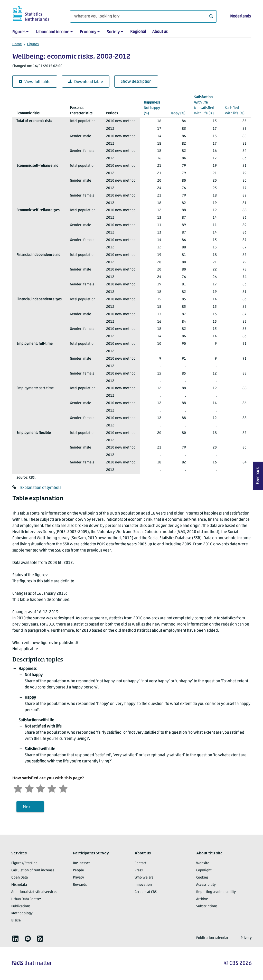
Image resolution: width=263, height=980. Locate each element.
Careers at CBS (146, 892)
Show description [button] (136, 82)
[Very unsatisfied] (18, 788)
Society (113, 32)
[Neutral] (41, 788)
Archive (202, 899)
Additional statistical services (34, 892)
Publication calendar (212, 938)
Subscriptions (207, 906)
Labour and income (53, 32)
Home (17, 44)
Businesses (82, 863)
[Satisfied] (52, 788)
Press (139, 870)
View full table (35, 82)
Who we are (144, 878)
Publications (21, 906)
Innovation (143, 885)
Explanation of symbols (41, 488)
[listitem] (15, 939)
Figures (19, 32)
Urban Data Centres (26, 899)
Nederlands (240, 16)
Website (203, 863)
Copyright (204, 870)
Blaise (16, 921)
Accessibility (206, 885)
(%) (153, 108)
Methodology (22, 913)
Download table (86, 82)
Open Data (20, 878)
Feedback (258, 476)
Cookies (202, 878)
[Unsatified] (29, 788)
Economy (88, 32)
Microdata (19, 885)
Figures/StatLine (24, 863)
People (78, 870)
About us (160, 32)
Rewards (80, 885)
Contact (140, 863)
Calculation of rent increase (33, 870)
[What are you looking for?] (143, 16)
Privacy (78, 878)
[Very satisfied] (63, 788)
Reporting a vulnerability (216, 892)
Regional (138, 32)
